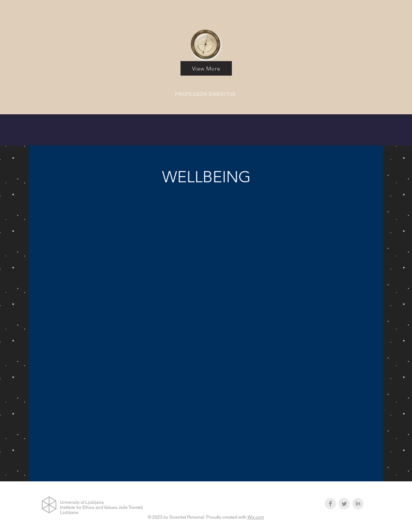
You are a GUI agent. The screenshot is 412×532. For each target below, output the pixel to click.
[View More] (206, 68)
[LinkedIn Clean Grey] (358, 504)
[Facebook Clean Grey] (330, 504)
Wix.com (256, 517)
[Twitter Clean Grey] (344, 504)
